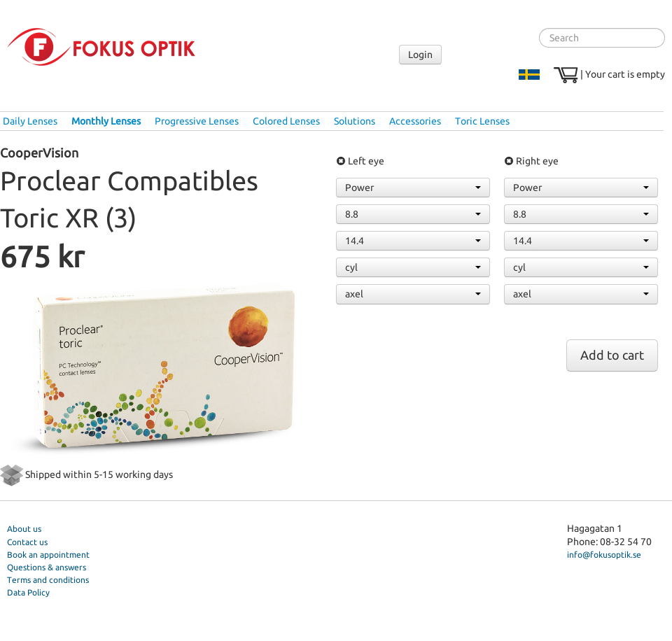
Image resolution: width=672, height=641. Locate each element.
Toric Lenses (482, 121)
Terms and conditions (48, 580)
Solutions (355, 121)
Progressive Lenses (197, 121)
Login (420, 55)
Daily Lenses (30, 121)
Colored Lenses (286, 121)
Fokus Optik (101, 47)
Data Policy (28, 592)
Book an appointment (48, 555)
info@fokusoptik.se (604, 555)
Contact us (27, 542)
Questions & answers (47, 567)
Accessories (415, 121)
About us (24, 529)
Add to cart (612, 355)
